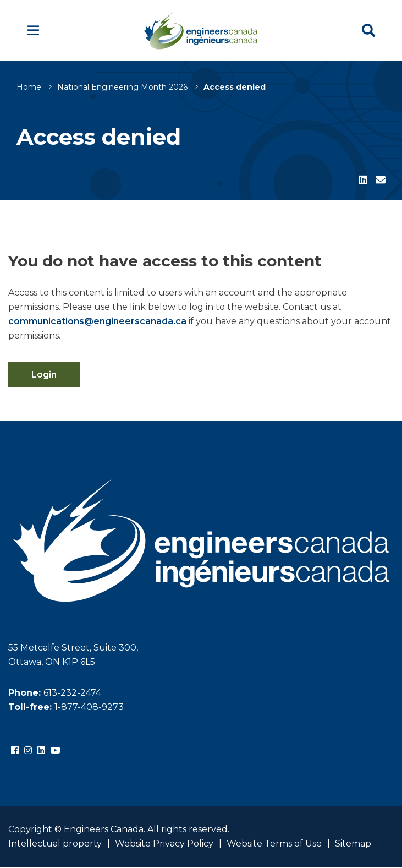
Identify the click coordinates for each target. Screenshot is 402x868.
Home (29, 87)
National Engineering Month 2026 (122, 87)
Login (44, 375)
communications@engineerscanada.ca (97, 321)
